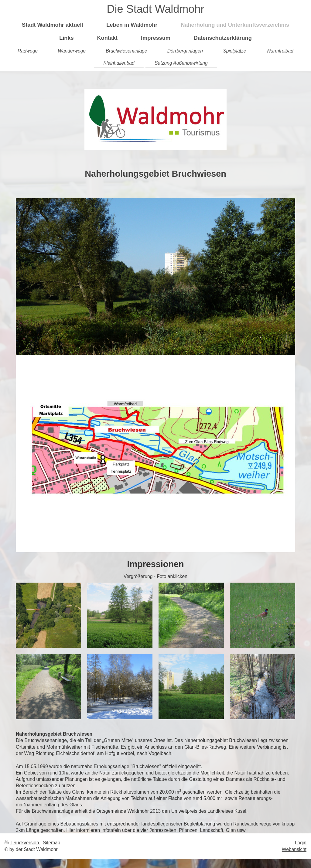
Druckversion (22, 843)
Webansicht (294, 849)
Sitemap (51, 843)
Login (301, 843)
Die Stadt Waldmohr (156, 9)
